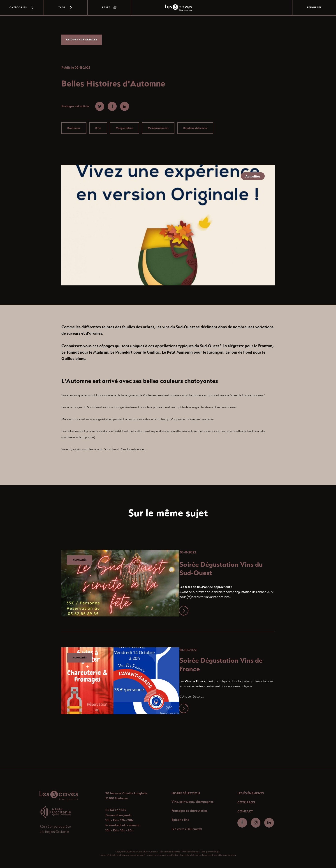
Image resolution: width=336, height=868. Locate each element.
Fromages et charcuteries (189, 811)
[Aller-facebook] (242, 823)
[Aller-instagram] (256, 823)
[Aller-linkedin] (269, 823)
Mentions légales (191, 852)
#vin (98, 128)
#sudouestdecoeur (195, 128)
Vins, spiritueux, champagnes (192, 802)
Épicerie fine (180, 820)
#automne (74, 128)
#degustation (124, 128)
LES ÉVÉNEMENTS (251, 793)
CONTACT (245, 811)
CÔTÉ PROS (246, 802)
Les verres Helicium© (187, 829)
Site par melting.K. (211, 852)
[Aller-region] (55, 812)
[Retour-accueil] (59, 796)
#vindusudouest (158, 128)
